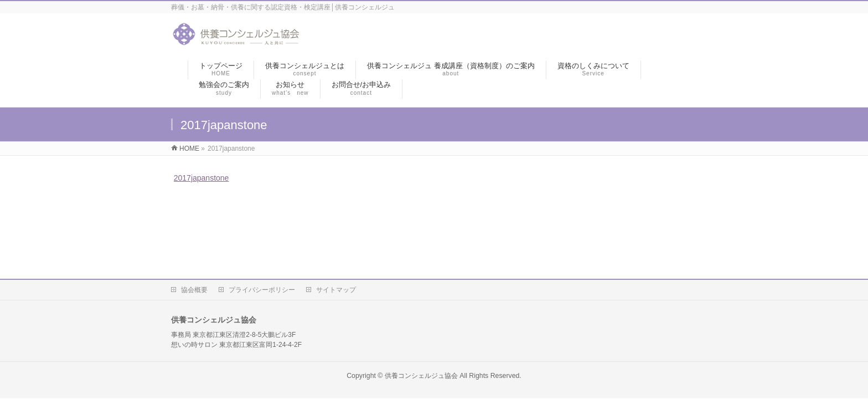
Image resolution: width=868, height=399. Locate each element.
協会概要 (194, 290)
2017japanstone (201, 178)
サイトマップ (336, 290)
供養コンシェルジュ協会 (421, 376)
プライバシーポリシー (262, 290)
